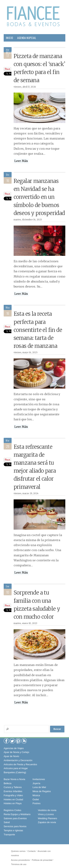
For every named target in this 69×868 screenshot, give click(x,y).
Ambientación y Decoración (18, 760)
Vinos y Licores (46, 814)
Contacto (32, 851)
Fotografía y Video (13, 795)
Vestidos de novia (47, 810)
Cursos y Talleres (13, 787)
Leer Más (21, 161)
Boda (56, 45)
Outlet (36, 799)
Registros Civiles (12, 810)
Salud (46, 53)
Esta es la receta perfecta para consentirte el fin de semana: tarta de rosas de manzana (38, 330)
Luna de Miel (39, 787)
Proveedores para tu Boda (22, 45)
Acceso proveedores (20, 860)
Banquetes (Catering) (15, 772)
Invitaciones (39, 779)
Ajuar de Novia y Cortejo (16, 752)
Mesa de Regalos (42, 791)
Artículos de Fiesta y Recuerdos (20, 764)
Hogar (35, 53)
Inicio (9, 38)
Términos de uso (19, 864)
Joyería (36, 783)
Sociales (26, 60)
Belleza (10, 53)
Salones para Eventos (15, 818)
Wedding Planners (47, 818)
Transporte (9, 835)
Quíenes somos (18, 851)
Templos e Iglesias (13, 830)
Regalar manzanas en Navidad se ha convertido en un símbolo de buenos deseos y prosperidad (39, 197)
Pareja (23, 53)
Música (36, 795)
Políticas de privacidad (42, 860)
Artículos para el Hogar (16, 768)
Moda (45, 45)
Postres (37, 803)
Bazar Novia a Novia (14, 779)
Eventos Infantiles (13, 791)
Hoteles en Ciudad (13, 799)
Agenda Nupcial (27, 38)
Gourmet (11, 60)
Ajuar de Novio (11, 756)
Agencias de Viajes (14, 748)
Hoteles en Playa (13, 803)
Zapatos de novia (47, 822)
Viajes (40, 60)
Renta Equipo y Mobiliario (17, 814)
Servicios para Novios (15, 826)
